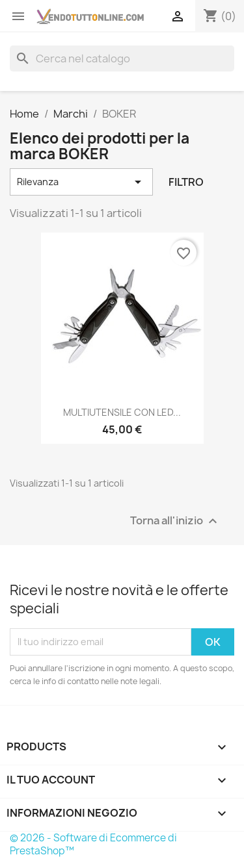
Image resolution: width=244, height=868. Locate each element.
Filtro (186, 182)
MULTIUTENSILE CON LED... (122, 412)
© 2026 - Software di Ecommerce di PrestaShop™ (93, 844)
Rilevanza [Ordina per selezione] (81, 182)
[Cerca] (122, 58)
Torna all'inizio (175, 521)
